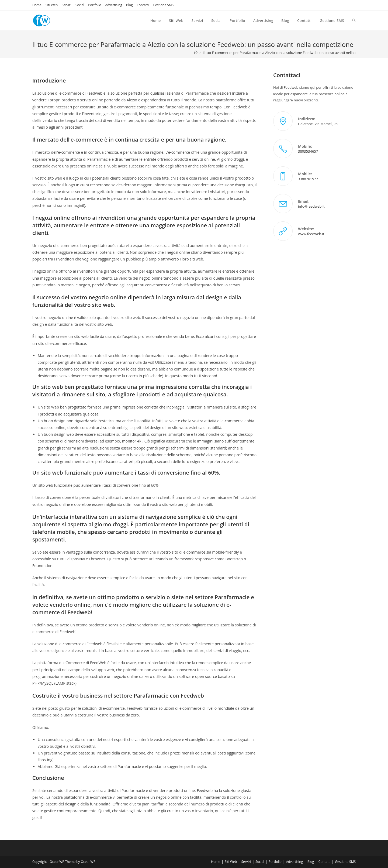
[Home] (196, 53)
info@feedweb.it (311, 206)
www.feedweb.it (311, 234)
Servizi (67, 5)
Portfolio (95, 5)
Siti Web (52, 5)
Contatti (143, 5)
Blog (129, 5)
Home (37, 5)
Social (80, 5)
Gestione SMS (163, 5)
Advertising (114, 5)
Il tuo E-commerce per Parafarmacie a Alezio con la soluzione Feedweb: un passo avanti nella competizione (290, 53)
